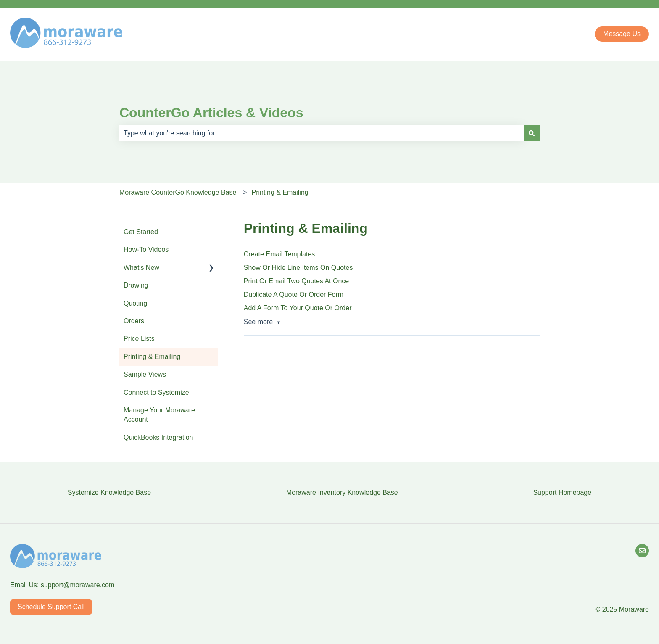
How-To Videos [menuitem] (146, 249)
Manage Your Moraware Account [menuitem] (159, 415)
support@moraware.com (78, 585)
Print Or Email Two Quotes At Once (296, 281)
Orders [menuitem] (134, 321)
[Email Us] (642, 551)
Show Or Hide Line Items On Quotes (298, 268)
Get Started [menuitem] (141, 232)
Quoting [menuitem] (135, 303)
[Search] (532, 133)
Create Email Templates (279, 254)
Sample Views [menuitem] (145, 374)
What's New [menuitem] (141, 268)
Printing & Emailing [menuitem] (152, 357)
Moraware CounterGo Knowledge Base (178, 192)
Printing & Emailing (280, 192)
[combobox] (322, 133)
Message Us (622, 34)
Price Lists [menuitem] (139, 339)
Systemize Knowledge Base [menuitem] (109, 492)
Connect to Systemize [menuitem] (156, 392)
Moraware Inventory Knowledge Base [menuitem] (342, 492)
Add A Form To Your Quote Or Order (298, 308)
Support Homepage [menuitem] (562, 492)
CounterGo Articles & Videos (211, 113)
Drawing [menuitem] (136, 285)
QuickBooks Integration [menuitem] (158, 437)
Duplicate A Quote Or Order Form (294, 294)
